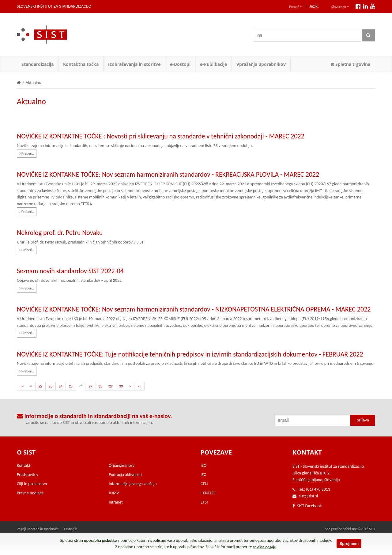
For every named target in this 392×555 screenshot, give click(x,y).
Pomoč (296, 7)
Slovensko (340, 7)
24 (61, 386)
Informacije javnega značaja (133, 484)
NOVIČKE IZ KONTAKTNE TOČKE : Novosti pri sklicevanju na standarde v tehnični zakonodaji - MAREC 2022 (161, 136)
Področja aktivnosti (125, 475)
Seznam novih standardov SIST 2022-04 (70, 271)
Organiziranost (121, 465)
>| (139, 386)
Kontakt (24, 465)
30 (121, 386)
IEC (203, 475)
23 (51, 386)
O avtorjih (70, 529)
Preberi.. (27, 153)
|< (22, 386)
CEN (204, 484)
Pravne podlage (30, 493)
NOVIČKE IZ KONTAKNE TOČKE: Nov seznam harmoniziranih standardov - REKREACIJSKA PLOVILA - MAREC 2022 (168, 174)
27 (90, 386)
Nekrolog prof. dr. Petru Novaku (60, 233)
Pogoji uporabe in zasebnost (38, 529)
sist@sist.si (308, 496)
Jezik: (314, 6)
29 (111, 386)
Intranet (116, 502)
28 (101, 386)
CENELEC (208, 493)
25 (71, 386)
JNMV (114, 493)
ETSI (204, 502)
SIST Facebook (307, 506)
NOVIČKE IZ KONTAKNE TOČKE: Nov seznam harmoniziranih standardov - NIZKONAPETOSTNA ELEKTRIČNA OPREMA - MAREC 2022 (194, 309)
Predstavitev (28, 475)
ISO (204, 465)
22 (40, 386)
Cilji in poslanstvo (32, 484)
